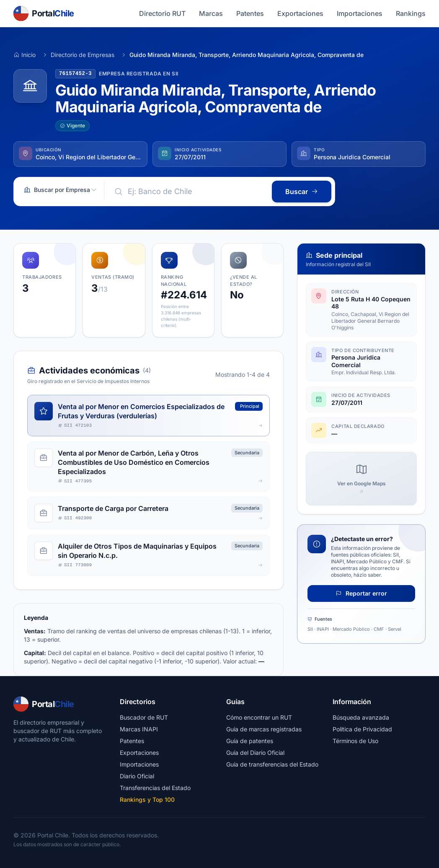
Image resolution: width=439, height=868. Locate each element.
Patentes (250, 13)
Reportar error (361, 593)
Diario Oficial (137, 776)
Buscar (302, 192)
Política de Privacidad (362, 729)
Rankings (411, 13)
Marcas (211, 13)
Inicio (25, 55)
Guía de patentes (250, 741)
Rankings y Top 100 (147, 799)
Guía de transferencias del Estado (272, 764)
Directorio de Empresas (83, 55)
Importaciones (360, 13)
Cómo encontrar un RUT (259, 717)
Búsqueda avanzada (361, 717)
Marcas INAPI (139, 729)
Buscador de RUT (144, 717)
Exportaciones (300, 13)
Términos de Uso (355, 741)
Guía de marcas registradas (264, 729)
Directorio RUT (162, 13)
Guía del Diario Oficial (255, 753)
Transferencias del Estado (155, 788)
